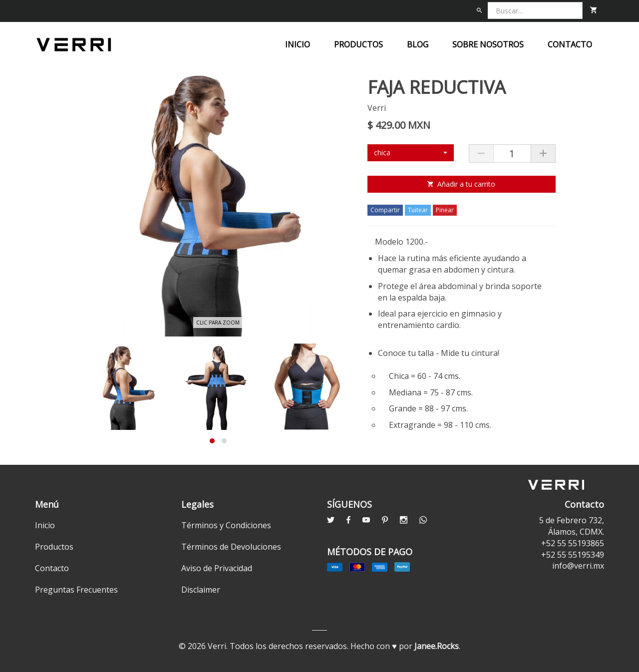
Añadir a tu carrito (461, 184)
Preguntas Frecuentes (76, 590)
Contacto (570, 44)
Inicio (298, 44)
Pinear (445, 210)
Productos (358, 44)
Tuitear (418, 210)
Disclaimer (201, 590)
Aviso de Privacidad (217, 568)
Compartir (385, 210)
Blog (418, 44)
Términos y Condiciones (226, 525)
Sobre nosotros (488, 44)
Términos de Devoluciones (231, 547)
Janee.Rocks (437, 646)
